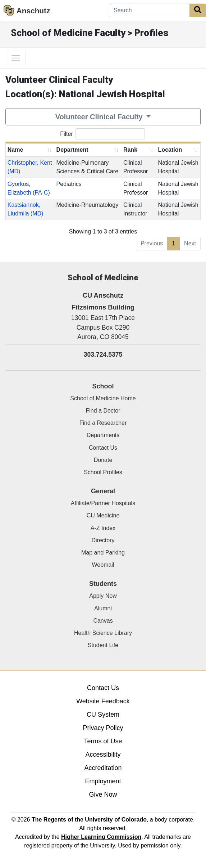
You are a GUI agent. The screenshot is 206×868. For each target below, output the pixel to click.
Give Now (103, 794)
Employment (103, 781)
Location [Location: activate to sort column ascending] (170, 150)
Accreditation (103, 768)
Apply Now (103, 596)
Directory (103, 540)
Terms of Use (103, 741)
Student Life (103, 645)
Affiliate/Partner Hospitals (103, 503)
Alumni (103, 608)
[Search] (149, 10)
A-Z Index (103, 528)
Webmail (103, 565)
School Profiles (103, 472)
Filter (102, 134)
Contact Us (103, 448)
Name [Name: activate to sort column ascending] (15, 150)
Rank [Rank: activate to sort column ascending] (130, 150)
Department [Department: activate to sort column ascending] (72, 150)
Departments (103, 435)
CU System (103, 715)
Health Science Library (103, 633)
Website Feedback (103, 701)
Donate (103, 460)
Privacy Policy (103, 728)
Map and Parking (103, 553)
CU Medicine (103, 515)
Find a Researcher (103, 423)
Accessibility (103, 755)
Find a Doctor (103, 411)
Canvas (103, 621)
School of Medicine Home (103, 398)
